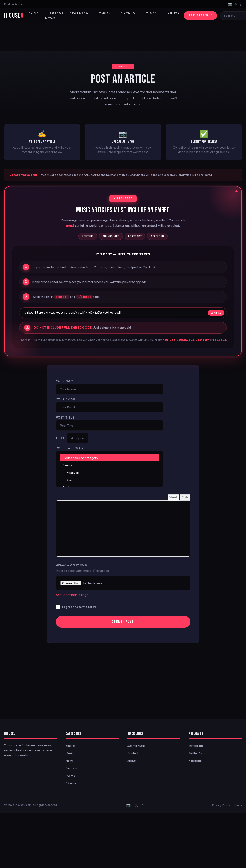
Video (150, 13)
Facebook (196, 761)
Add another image (72, 595)
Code (185, 497)
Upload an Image (71, 565)
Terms (238, 805)
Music (92, 13)
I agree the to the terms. (80, 607)
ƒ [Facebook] (241, 4)
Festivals (110, 473)
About (132, 761)
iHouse (14, 16)
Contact (133, 753)
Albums (71, 783)
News (70, 761)
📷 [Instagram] (230, 4)
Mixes (132, 13)
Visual (173, 497)
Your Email (66, 399)
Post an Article (14, 4)
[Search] (223, 16)
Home (32, 13)
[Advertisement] (123, 37)
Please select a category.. (110, 458)
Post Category (70, 448)
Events (112, 13)
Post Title (65, 417)
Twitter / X (196, 753)
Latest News (50, 16)
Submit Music (136, 746)
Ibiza (110, 480)
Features (71, 13)
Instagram (196, 746)
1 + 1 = (60, 438)
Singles (71, 746)
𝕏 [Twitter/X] (236, 4)
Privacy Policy (221, 805)
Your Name (66, 381)
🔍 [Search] (240, 16)
